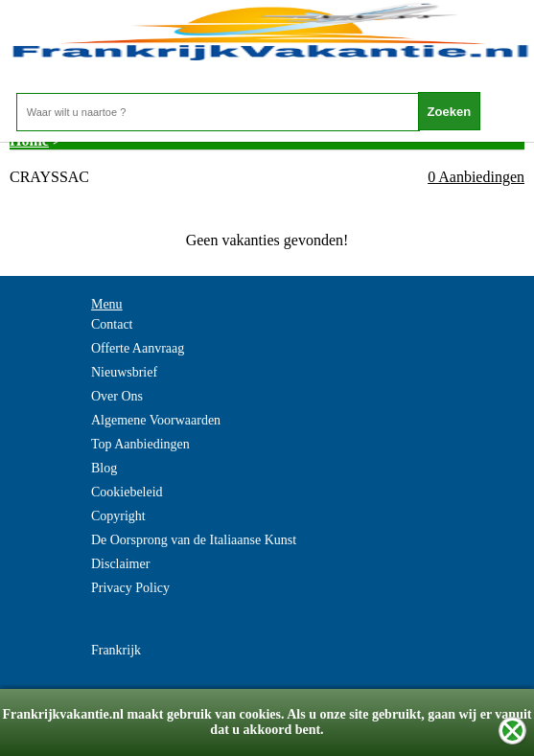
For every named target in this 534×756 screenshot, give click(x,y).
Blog (104, 468)
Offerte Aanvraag (138, 348)
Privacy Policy (130, 588)
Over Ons (117, 396)
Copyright (118, 516)
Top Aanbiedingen (140, 444)
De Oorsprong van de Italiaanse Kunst (194, 540)
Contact (112, 324)
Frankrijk (116, 650)
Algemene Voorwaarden (156, 420)
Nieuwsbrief (124, 372)
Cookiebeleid (127, 492)
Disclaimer (120, 564)
